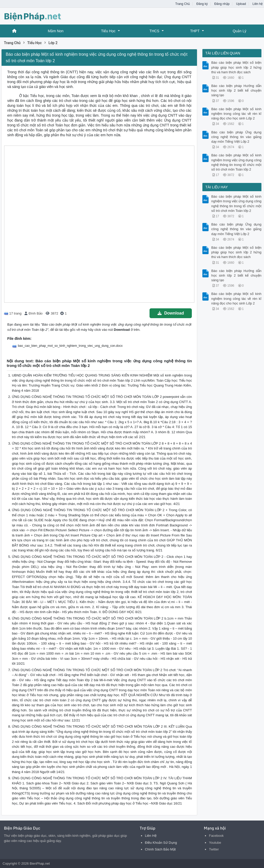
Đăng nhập (222, 4)
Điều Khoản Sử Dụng (161, 843)
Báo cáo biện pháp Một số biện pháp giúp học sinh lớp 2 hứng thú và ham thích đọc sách (236, 67)
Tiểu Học (108, 31)
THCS (154, 31)
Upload (241, 4)
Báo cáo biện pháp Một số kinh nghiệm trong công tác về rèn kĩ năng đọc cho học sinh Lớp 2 (236, 114)
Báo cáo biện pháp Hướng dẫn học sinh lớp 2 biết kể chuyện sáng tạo (236, 90)
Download (171, 313)
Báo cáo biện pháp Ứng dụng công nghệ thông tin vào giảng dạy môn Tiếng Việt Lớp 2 (236, 137)
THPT (195, 31)
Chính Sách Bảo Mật (160, 849)
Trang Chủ (183, 4)
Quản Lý (239, 31)
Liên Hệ (151, 836)
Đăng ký (202, 4)
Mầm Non (56, 31)
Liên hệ (258, 4)
